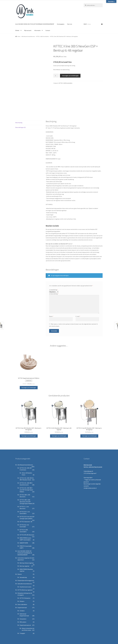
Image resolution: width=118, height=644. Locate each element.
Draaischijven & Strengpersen (26, 580)
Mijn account (28, 30)
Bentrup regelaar (25, 566)
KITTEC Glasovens (25, 522)
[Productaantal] (56, 76)
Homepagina (61, 24)
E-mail (78, 316)
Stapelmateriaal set (25, 625)
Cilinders (22, 611)
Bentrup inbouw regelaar (27, 563)
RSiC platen (23, 622)
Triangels (22, 633)
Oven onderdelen (22, 604)
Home (19, 36)
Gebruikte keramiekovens (25, 584)
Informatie (37, 30)
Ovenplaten (23, 619)
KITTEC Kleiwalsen (25, 598)
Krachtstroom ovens (25, 587)
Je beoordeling (54, 294)
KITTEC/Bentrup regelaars (25, 590)
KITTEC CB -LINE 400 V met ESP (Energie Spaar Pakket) (26, 490)
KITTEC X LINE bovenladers (43, 36)
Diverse (20, 574)
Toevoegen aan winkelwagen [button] (29, 388)
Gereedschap (23, 577)
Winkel (17, 30)
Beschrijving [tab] (19, 123)
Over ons (70, 24)
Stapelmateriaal (22, 608)
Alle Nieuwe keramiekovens (28, 36)
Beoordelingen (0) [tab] (20, 127)
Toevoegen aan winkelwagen (70, 76)
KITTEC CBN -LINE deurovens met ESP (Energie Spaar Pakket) (26, 502)
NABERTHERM (24, 543)
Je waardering (54, 290)
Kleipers (22, 601)
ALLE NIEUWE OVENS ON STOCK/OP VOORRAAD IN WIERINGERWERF (35, 24)
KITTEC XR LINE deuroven (27, 535)
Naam (51, 316)
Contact (48, 30)
